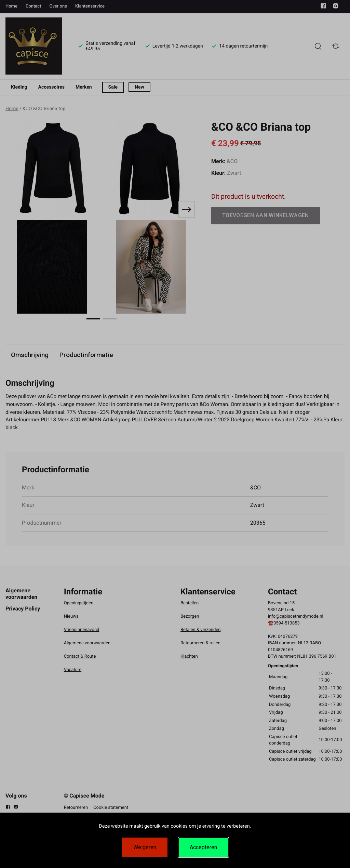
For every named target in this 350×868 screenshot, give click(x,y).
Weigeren (145, 847)
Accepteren (203, 847)
